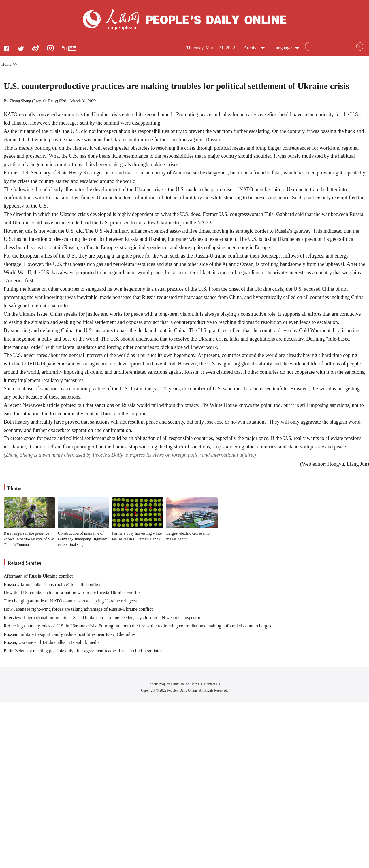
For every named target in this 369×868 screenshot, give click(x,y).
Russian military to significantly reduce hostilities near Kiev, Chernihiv (69, 634)
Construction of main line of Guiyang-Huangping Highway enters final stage (82, 539)
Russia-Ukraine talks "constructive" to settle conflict (52, 584)
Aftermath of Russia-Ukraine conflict (38, 576)
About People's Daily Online (169, 684)
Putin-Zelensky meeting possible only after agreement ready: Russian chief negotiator (83, 651)
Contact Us (212, 684)
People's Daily (45, 101)
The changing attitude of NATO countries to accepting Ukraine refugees (70, 601)
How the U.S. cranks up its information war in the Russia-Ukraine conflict (72, 593)
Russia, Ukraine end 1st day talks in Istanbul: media (52, 642)
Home (6, 64)
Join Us (197, 684)
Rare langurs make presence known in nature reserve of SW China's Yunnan (29, 539)
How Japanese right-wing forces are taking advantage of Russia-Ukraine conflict (78, 609)
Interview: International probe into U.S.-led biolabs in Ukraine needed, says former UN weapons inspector (102, 618)
